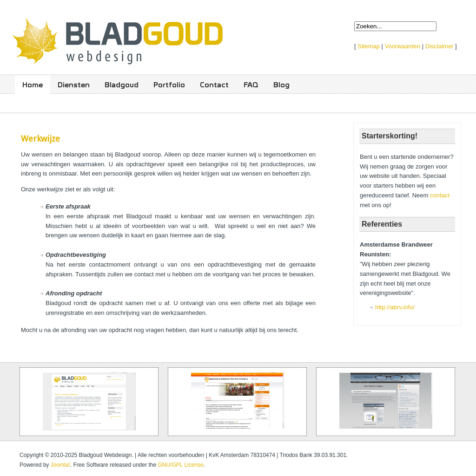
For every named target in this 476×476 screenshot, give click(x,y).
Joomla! (60, 465)
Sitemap (369, 46)
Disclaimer (440, 46)
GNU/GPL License (181, 465)
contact (440, 195)
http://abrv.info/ (395, 307)
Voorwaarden (403, 46)
